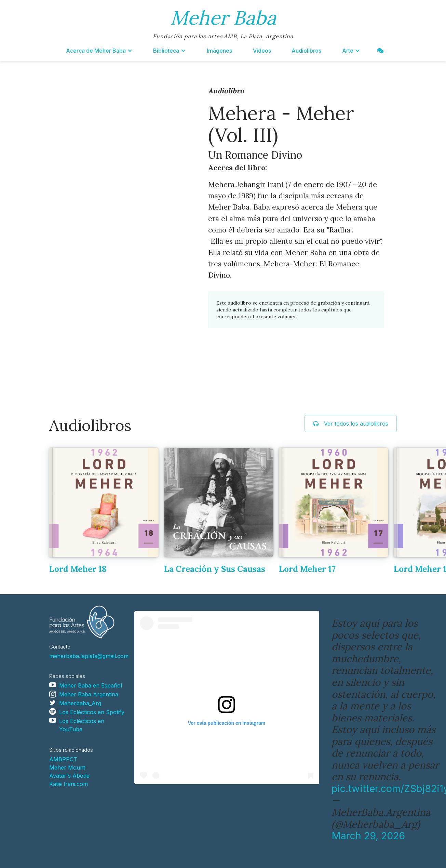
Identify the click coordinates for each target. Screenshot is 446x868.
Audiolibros (306, 51)
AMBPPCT (63, 759)
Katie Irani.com (69, 784)
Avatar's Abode (69, 776)
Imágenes (219, 51)
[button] (99, 51)
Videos (262, 51)
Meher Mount (67, 767)
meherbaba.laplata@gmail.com (89, 656)
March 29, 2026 (368, 836)
